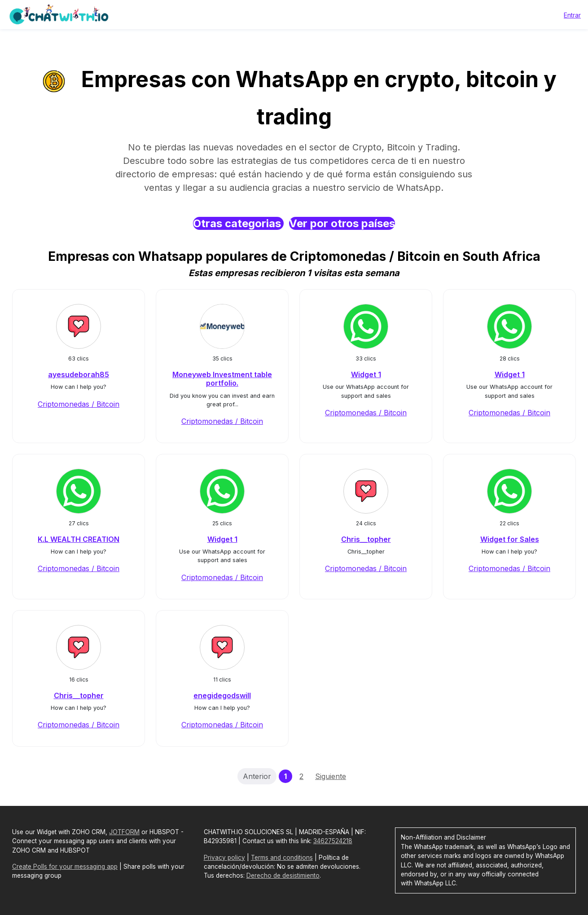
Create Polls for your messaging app (65, 867)
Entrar (572, 15)
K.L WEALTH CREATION (79, 539)
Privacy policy (224, 858)
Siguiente (331, 776)
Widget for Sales (510, 539)
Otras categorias (238, 223)
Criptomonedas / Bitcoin (79, 404)
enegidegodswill (222, 695)
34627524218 (333, 841)
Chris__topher (366, 539)
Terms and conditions (282, 858)
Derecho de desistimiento (283, 875)
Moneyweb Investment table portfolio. (222, 379)
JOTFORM (124, 832)
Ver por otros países (342, 223)
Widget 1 (366, 374)
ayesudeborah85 (79, 374)
